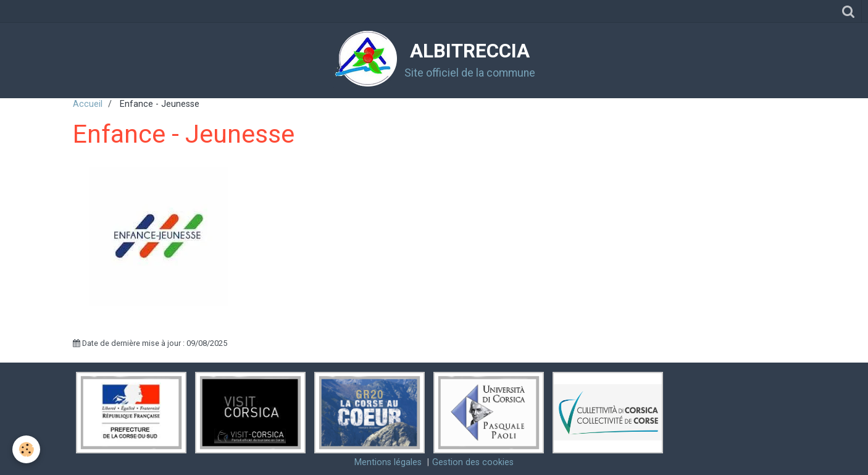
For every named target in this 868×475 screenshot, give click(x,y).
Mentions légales (388, 462)
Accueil (88, 104)
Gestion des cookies (473, 462)
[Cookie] (26, 449)
